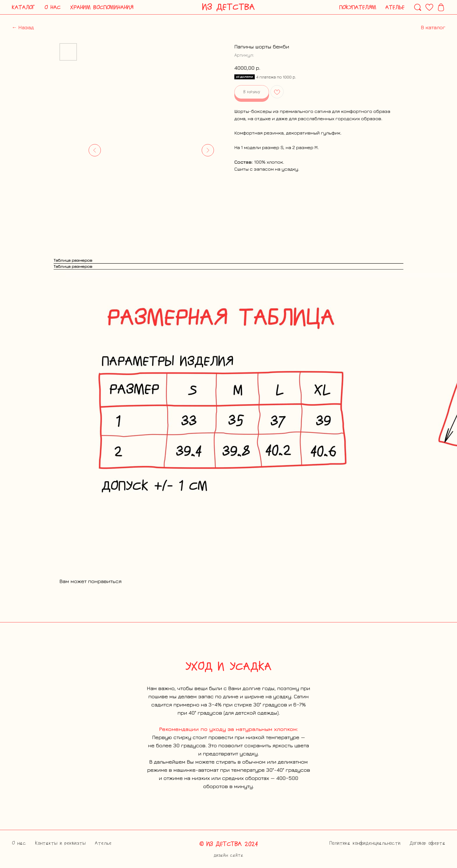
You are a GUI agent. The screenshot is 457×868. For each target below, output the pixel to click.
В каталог (433, 27)
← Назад (23, 27)
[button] (23, 7)
